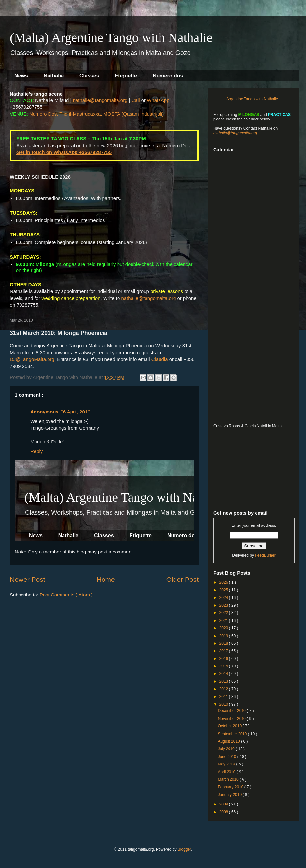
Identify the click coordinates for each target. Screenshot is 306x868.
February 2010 (231, 787)
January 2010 (230, 795)
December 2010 (232, 711)
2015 (224, 666)
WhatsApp (158, 100)
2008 (224, 812)
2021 (224, 621)
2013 (224, 681)
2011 (224, 697)
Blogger (184, 849)
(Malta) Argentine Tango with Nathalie (111, 38)
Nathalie (54, 76)
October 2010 (230, 726)
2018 (224, 643)
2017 (224, 651)
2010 (224, 704)
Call (136, 100)
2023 (224, 605)
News (21, 76)
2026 (224, 582)
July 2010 (227, 749)
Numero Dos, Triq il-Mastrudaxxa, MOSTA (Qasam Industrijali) (97, 114)
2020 (224, 628)
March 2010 (229, 779)
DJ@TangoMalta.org (32, 359)
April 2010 (227, 772)
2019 (224, 636)
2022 (224, 613)
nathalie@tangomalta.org (100, 100)
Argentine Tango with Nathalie (252, 99)
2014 (224, 674)
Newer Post (28, 579)
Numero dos (168, 76)
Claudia (160, 359)
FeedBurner (265, 555)
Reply (36, 451)
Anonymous (44, 412)
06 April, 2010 (76, 412)
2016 (224, 659)
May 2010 (227, 764)
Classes (89, 76)
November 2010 (232, 719)
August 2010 (229, 741)
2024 (224, 598)
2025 (224, 590)
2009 (224, 804)
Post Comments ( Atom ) (66, 595)
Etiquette (126, 76)
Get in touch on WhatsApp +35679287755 (64, 152)
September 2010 (233, 734)
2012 (224, 689)
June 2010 (227, 757)
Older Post (182, 579)
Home (106, 579)
